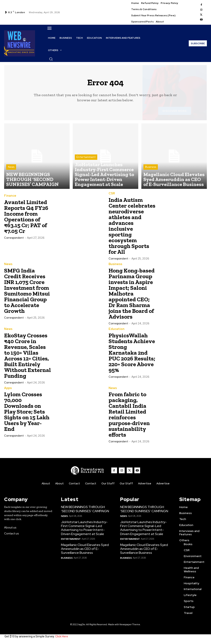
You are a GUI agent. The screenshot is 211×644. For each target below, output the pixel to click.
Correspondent (14, 240)
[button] (51, 59)
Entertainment (86, 169)
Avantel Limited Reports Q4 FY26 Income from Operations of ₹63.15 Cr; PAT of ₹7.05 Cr (26, 219)
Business (151, 173)
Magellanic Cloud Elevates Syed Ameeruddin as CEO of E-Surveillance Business (83, 548)
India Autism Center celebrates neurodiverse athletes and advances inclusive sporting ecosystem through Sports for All (132, 228)
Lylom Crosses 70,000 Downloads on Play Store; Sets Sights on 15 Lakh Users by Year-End (27, 413)
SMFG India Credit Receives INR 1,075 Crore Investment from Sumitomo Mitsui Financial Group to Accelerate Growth (27, 292)
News (11, 177)
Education (116, 331)
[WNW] (89, 472)
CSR (112, 195)
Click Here (62, 637)
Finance (10, 198)
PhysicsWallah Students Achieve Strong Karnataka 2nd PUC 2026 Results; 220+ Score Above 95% (132, 354)
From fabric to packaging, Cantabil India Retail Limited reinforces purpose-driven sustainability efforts (129, 416)
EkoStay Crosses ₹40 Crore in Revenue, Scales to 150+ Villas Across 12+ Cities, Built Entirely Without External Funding (28, 357)
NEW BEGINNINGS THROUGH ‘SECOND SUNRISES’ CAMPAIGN (84, 510)
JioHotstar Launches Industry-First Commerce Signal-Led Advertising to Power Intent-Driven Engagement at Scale (86, 528)
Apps (8, 389)
